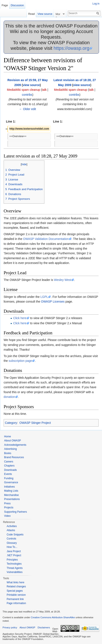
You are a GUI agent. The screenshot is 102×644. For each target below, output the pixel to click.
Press (7, 503)
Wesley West (63, 280)
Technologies (14, 564)
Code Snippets (15, 535)
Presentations (12, 499)
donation (9, 397)
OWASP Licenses (53, 302)
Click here (20, 318)
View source (45, 14)
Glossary (12, 543)
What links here (15, 582)
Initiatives (9, 487)
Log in (96, 4)
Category (11, 423)
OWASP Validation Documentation (46, 239)
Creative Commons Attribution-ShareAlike (53, 617)
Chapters (9, 466)
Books (8, 453)
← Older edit (28, 109)
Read (31, 14)
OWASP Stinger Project (35, 423)
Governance (11, 482)
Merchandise (11, 495)
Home (7, 436)
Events (8, 474)
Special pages (15, 591)
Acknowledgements (15, 445)
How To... (12, 547)
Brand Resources (14, 457)
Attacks (11, 530)
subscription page (20, 361)
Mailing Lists (11, 491)
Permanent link (15, 599)
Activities (12, 526)
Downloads (10, 470)
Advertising (10, 449)
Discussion (17, 5)
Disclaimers (44, 627)
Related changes (16, 586)
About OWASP (12, 441)
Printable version (16, 595)
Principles (12, 560)
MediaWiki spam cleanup (23, 90)
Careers (9, 462)
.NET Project (14, 555)
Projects (9, 508)
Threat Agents (15, 568)
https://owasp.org (71, 48)
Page (5, 5)
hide (24, 164)
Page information (16, 603)
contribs (27, 95)
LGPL (44, 297)
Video (7, 516)
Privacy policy (10, 627)
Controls (11, 539)
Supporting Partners (15, 512)
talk (44, 90)
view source (31, 85)
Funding (9, 478)
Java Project (14, 551)
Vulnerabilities (15, 572)
